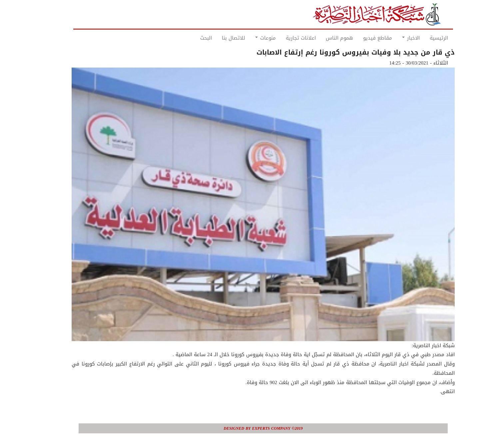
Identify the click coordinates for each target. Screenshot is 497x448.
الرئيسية (424, 38)
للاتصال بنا (219, 38)
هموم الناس (325, 38)
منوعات (251, 38)
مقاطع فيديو (363, 38)
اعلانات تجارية (286, 38)
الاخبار (396, 38)
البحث (191, 38)
